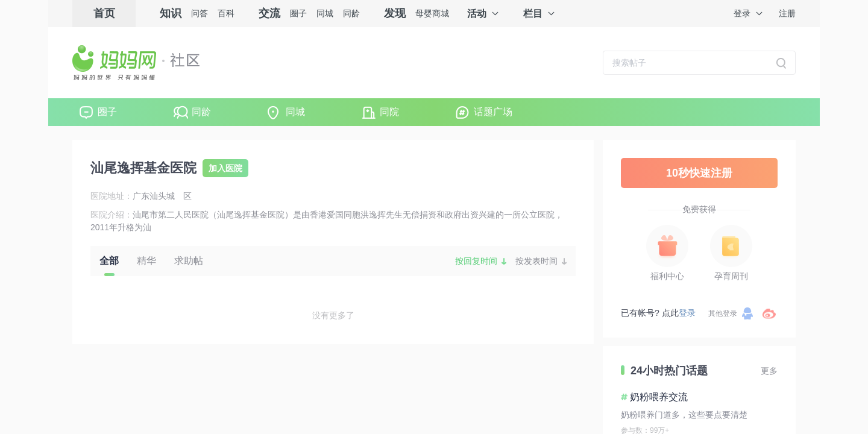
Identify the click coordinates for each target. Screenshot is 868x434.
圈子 (298, 13)
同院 (389, 112)
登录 (742, 13)
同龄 (351, 13)
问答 (200, 13)
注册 (787, 13)
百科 (226, 13)
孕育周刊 (731, 276)
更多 (769, 371)
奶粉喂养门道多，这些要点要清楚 (684, 415)
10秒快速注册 (699, 173)
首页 (104, 13)
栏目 (533, 14)
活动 (477, 14)
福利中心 (667, 276)
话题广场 (493, 112)
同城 (325, 13)
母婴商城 (432, 13)
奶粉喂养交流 (659, 397)
